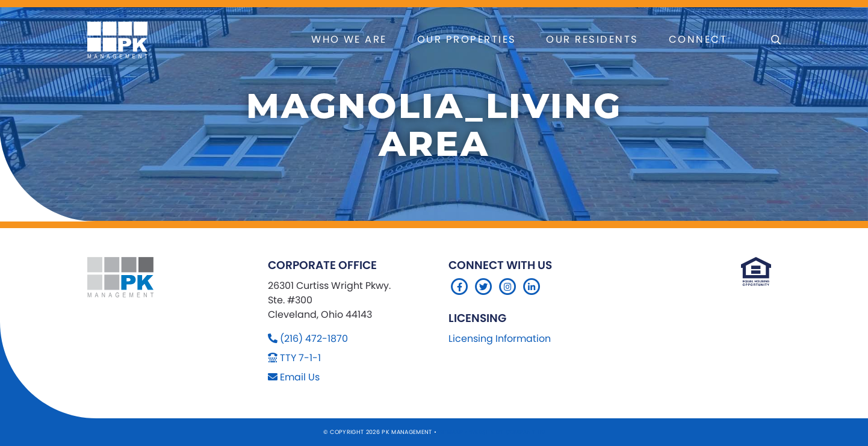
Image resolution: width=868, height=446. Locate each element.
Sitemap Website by (472, 432)
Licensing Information (500, 339)
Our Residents (592, 39)
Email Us (300, 377)
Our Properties (467, 39)
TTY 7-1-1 (300, 358)
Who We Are (349, 39)
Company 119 (525, 432)
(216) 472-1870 (314, 339)
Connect (698, 39)
